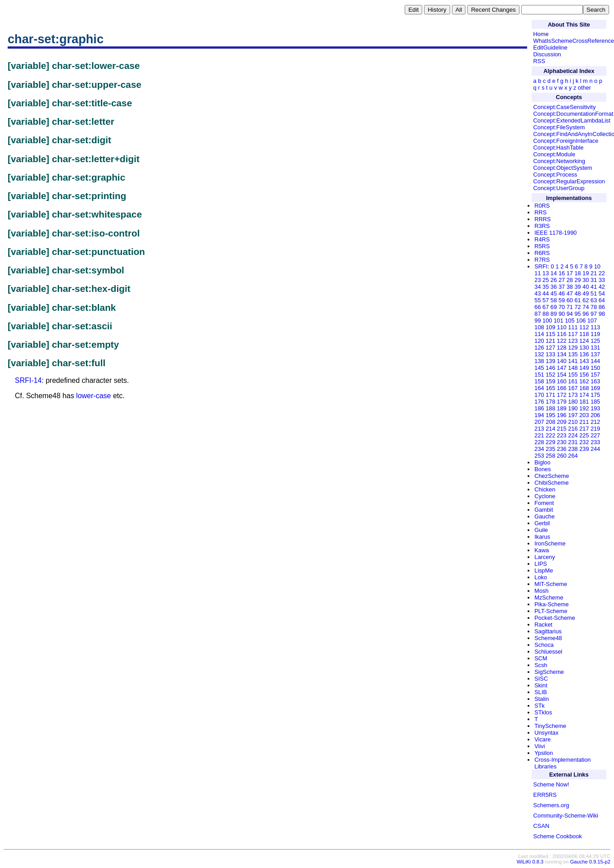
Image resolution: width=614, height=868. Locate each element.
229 (550, 442)
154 (562, 375)
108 (539, 327)
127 (550, 348)
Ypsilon (544, 753)
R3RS (542, 226)
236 (562, 449)
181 (584, 402)
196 (562, 415)
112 (584, 327)
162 (584, 381)
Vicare (542, 739)
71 (569, 307)
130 (584, 348)
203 (584, 415)
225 (584, 435)
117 (573, 334)
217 (584, 429)
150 (595, 368)
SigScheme (549, 672)
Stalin (542, 699)
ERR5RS (545, 795)
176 (539, 402)
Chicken (545, 489)
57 (546, 300)
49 (586, 293)
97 (594, 314)
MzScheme (549, 598)
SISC (541, 679)
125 (595, 341)
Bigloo (542, 462)
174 (584, 395)
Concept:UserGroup (559, 188)
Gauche (544, 516)
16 (562, 273)
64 (602, 300)
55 (537, 300)
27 (562, 280)
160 (562, 381)
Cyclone (545, 496)
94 (569, 314)
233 (595, 442)
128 (562, 348)
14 (554, 273)
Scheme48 (548, 638)
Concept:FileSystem (559, 127)
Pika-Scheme (551, 604)
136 (584, 354)
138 (539, 361)
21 (594, 273)
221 (539, 435)
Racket (543, 625)
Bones (542, 469)
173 (573, 395)
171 (550, 395)
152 (550, 375)
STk (540, 706)
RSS (539, 61)
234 (539, 449)
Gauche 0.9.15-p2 (590, 862)
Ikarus (542, 537)
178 (550, 402)
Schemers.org (551, 805)
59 (562, 300)
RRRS (542, 219)
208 (550, 422)
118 (584, 334)
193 (595, 408)
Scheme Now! (551, 784)
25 (546, 280)
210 (573, 422)
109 (550, 327)
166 (562, 388)
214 (550, 429)
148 (573, 368)
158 (539, 381)
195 (550, 415)
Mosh (541, 591)
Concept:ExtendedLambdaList (572, 120)
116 (562, 334)
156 (584, 375)
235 (550, 449)
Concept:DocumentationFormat (573, 114)
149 (584, 368)
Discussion (547, 54)
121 (550, 341)
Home (541, 34)
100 (547, 320)
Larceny (545, 557)
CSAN (542, 826)
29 (578, 280)
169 (595, 388)
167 (573, 388)
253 (539, 456)
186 (539, 408)
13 (546, 273)
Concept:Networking (559, 161)
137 (595, 354)
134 (562, 354)
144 (595, 361)
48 (578, 293)
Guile (541, 530)
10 (597, 266)
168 (584, 388)
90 (562, 314)
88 (546, 314)
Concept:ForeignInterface (566, 141)
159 (550, 381)
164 (539, 388)
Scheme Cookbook (558, 836)
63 (594, 300)
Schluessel (548, 652)
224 (573, 435)
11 (537, 273)
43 (537, 293)
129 (573, 348)
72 (578, 307)
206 (595, 415)
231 (573, 442)
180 (573, 402)
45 (554, 293)
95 (578, 314)
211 (584, 422)
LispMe (544, 570)
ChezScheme (552, 476)
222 (550, 435)
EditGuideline (551, 48)
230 (562, 442)
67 (546, 307)
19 (586, 273)
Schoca (544, 645)
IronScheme (550, 543)
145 (539, 368)
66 (537, 307)
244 (595, 449)
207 (539, 422)
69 (554, 307)
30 (586, 280)
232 (584, 442)
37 (562, 287)
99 (537, 320)
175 (595, 395)
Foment (544, 503)
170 (539, 395)
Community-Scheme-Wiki (566, 816)
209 (562, 422)
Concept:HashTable (559, 148)
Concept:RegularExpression (569, 181)
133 (550, 354)
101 (558, 320)
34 (537, 287)
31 (594, 280)
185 (595, 402)
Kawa (542, 550)
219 (595, 429)
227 (595, 435)
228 (539, 442)
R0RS (542, 206)
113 (595, 327)
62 (586, 300)
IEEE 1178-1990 (555, 233)
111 (573, 327)
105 (570, 320)
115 (550, 334)
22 (602, 273)
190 (573, 408)
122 (562, 341)
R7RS (542, 260)
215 (562, 429)
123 (573, 341)
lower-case (93, 396)
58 (554, 300)
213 (539, 429)
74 (586, 307)
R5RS (542, 246)
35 (546, 287)
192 (584, 408)
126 (539, 348)
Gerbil (542, 523)
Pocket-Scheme (555, 618)
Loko (541, 577)
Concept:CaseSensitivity (565, 107)
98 (602, 314)
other (585, 88)
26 (554, 280)
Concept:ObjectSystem (563, 168)
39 (578, 287)
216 (573, 429)
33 (602, 280)
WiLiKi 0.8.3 (530, 862)
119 (595, 334)
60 (569, 300)
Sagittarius (548, 631)
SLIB (541, 692)
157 (595, 375)
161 (573, 381)
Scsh (541, 665)
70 (562, 307)
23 (537, 280)
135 (573, 354)
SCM (541, 658)
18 (578, 273)
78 (594, 307)
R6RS (542, 253)
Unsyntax (546, 733)
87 (537, 314)
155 (573, 375)
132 (539, 354)
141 (573, 361)
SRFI (541, 266)
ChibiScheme (551, 483)
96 (586, 314)
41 (594, 287)
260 (562, 456)
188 (550, 408)
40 (586, 287)
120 (539, 341)
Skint (541, 685)
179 (562, 402)
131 (595, 348)
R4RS (542, 239)
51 (594, 293)
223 (562, 435)
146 (550, 368)
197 (573, 415)
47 (569, 293)
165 (550, 388)
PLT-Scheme (551, 611)
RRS (540, 212)
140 (562, 361)
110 (562, 327)
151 (539, 375)
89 (554, 314)
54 (602, 293)
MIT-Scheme (551, 584)
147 (562, 368)
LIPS (541, 564)
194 (539, 415)
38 (569, 287)
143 (584, 361)
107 (592, 320)
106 (581, 320)
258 (550, 456)
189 (562, 408)
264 (573, 456)
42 (602, 287)
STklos (543, 712)
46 (562, 293)
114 (539, 334)
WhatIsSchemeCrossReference (574, 41)
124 (584, 341)
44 (546, 293)
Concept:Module (554, 154)
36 (554, 287)
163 (595, 381)
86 (602, 307)
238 (573, 449)
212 (595, 422)
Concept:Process (555, 175)
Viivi (540, 746)
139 (550, 361)
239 (584, 449)
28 (569, 280)
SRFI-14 (28, 380)
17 (569, 273)
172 (562, 395)
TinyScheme (550, 726)
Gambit (544, 510)
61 (578, 300)
